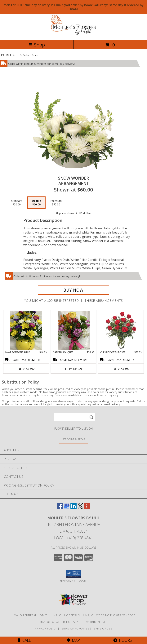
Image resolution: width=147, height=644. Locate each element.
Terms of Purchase (75, 629)
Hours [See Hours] (123, 640)
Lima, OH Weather (52, 622)
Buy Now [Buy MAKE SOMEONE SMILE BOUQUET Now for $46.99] (26, 369)
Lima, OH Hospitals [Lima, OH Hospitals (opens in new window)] (65, 615)
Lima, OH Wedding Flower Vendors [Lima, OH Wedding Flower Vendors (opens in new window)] (109, 615)
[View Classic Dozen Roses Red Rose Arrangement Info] (121, 331)
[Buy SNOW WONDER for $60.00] (73, 290)
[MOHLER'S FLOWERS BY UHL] (73, 34)
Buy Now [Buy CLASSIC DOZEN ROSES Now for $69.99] (121, 369)
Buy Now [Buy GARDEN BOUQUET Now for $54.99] (73, 369)
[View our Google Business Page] (67, 508)
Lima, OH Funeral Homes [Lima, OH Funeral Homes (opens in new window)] (30, 615)
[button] (74, 574)
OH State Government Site (88, 622)
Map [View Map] (73, 640)
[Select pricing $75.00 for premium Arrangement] (56, 203)
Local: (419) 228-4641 (73, 538)
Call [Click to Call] (24, 640)
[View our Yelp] (87, 508)
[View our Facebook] (60, 508)
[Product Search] (74, 417)
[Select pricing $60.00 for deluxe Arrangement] (36, 203)
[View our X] (80, 508)
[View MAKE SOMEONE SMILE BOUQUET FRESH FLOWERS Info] (26, 331)
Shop (37, 45)
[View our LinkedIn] (73, 508)
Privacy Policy (46, 629)
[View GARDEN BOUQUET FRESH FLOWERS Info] (74, 331)
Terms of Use (102, 629)
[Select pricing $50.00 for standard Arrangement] (17, 203)
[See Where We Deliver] (73, 439)
